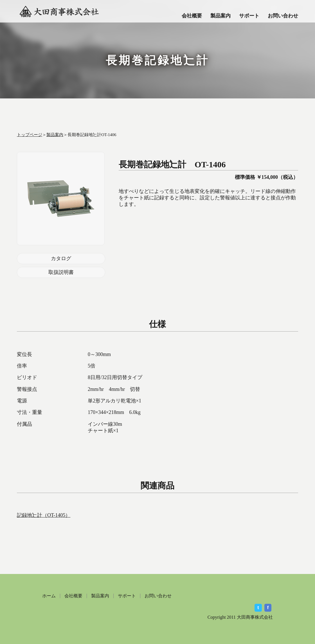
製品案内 (220, 16)
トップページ (30, 135)
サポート (249, 16)
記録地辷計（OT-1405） (44, 515)
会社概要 (192, 16)
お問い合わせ (283, 16)
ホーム (49, 596)
